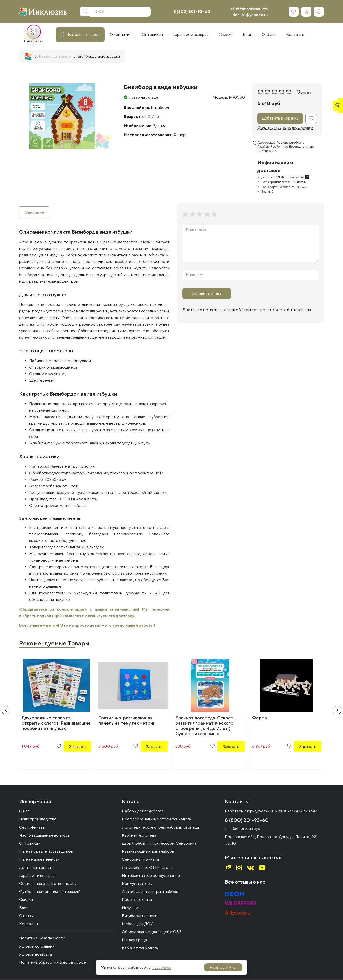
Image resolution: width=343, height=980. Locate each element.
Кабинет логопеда (139, 835)
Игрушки (130, 908)
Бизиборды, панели (140, 916)
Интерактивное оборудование (151, 876)
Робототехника (137, 900)
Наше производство (38, 819)
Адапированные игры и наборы (150, 892)
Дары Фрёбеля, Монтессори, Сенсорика (159, 844)
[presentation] (6, 710)
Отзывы (26, 916)
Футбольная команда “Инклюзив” (50, 892)
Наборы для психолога (143, 811)
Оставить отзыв (207, 293)
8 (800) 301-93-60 (192, 11)
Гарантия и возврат (37, 876)
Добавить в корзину (280, 118)
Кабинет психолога (140, 948)
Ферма (260, 718)
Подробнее (162, 967)
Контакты (28, 924)
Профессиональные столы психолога (156, 819)
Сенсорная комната (140, 860)
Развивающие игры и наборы (148, 852)
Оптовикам (30, 844)
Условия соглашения (38, 946)
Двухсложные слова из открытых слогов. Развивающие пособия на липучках (56, 723)
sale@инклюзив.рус (249, 8)
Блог (24, 908)
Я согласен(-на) (223, 967)
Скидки (26, 900)
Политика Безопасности (42, 938)
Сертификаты (32, 827)
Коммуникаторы (137, 884)
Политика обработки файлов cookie (53, 963)
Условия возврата (36, 954)
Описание (34, 212)
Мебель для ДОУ (137, 924)
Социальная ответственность (47, 884)
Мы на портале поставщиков (46, 852)
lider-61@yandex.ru (249, 15)
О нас (24, 811)
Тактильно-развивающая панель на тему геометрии (127, 721)
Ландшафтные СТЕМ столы (147, 868)
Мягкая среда (134, 940)
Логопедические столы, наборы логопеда (160, 827)
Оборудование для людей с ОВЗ (152, 932)
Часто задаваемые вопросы (45, 835)
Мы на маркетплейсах (39, 860)
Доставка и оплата (36, 868)
